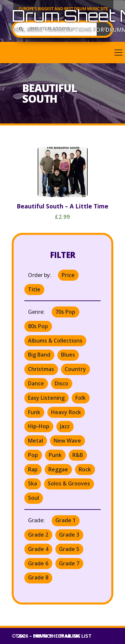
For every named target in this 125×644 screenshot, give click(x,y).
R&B (78, 455)
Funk (34, 412)
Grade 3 (69, 535)
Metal (35, 441)
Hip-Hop (39, 426)
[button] (62, 53)
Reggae (58, 469)
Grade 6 (38, 563)
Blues (68, 355)
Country (75, 369)
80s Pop (38, 326)
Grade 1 (65, 520)
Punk (55, 455)
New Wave (67, 441)
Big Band (39, 355)
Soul (33, 498)
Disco (61, 383)
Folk (80, 398)
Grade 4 (38, 549)
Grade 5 (69, 549)
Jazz (65, 426)
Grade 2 (38, 535)
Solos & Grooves (69, 483)
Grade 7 (69, 563)
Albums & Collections (55, 341)
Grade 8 (38, 577)
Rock (85, 469)
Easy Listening (46, 398)
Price (68, 275)
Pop (33, 455)
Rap (33, 469)
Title (34, 289)
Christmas (41, 369)
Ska (32, 483)
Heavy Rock (66, 412)
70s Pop (65, 312)
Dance (36, 383)
